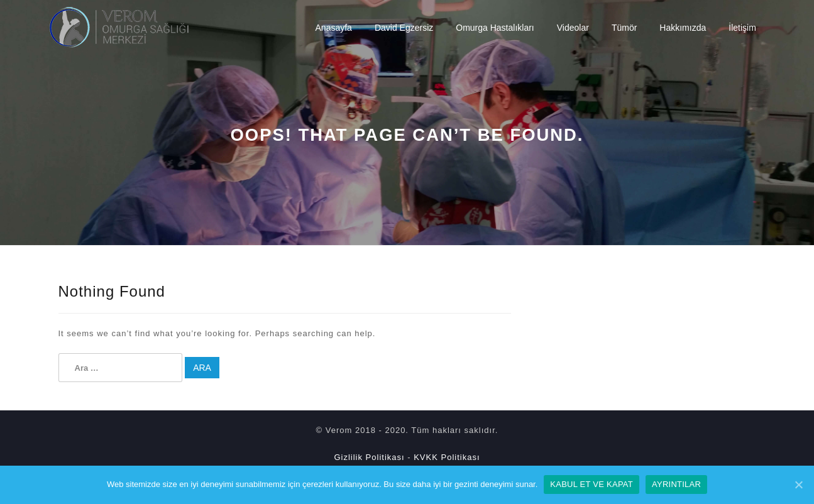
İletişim (742, 28)
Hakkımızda (683, 28)
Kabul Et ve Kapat (591, 484)
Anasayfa (334, 28)
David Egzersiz (404, 28)
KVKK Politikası (447, 457)
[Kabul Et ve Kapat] (798, 485)
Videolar (573, 28)
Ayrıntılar (676, 484)
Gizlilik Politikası (369, 457)
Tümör (624, 28)
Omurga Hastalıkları (495, 28)
